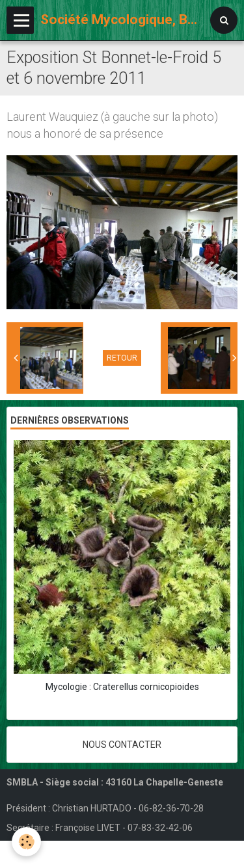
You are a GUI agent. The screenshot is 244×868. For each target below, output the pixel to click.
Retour (122, 358)
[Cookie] (26, 842)
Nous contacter (122, 745)
